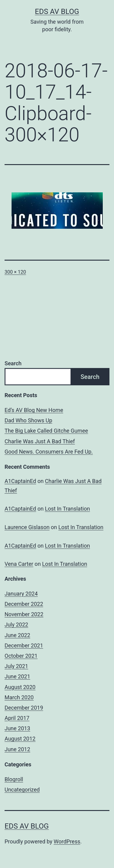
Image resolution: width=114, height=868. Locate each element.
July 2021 (16, 666)
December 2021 (24, 645)
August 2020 (20, 687)
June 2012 (17, 749)
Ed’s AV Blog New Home (34, 410)
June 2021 (17, 676)
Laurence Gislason (27, 527)
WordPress (67, 841)
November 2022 (24, 614)
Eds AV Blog (57, 12)
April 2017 (17, 718)
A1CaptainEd (20, 481)
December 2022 (24, 604)
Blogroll (14, 779)
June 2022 (17, 635)
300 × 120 (15, 272)
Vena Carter (19, 564)
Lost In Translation (67, 509)
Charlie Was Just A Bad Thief (40, 441)
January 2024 (21, 594)
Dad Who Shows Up (28, 420)
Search (13, 363)
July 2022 (16, 625)
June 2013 (17, 728)
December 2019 (24, 708)
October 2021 (21, 656)
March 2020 (19, 697)
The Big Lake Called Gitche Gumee (46, 431)
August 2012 (20, 739)
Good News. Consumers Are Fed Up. (49, 452)
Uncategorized (22, 790)
